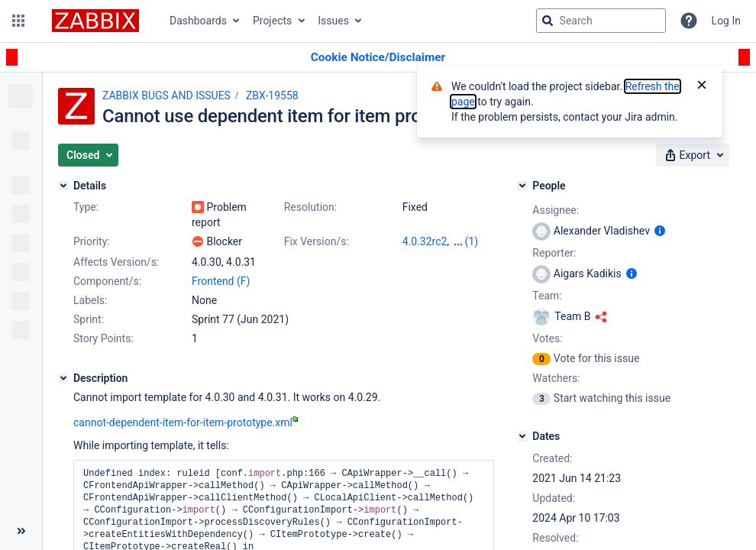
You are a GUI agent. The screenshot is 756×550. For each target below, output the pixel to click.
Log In (726, 21)
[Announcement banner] (378, 58)
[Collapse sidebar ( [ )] (21, 531)
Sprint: (89, 319)
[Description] (63, 378)
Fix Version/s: (317, 241)
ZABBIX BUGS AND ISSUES (166, 95)
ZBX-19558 (272, 95)
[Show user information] (660, 231)
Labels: (90, 300)
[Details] (63, 186)
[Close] (702, 86)
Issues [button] (333, 21)
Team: (547, 296)
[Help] (689, 21)
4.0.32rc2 (425, 241)
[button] (18, 21)
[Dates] (522, 436)
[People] (522, 186)
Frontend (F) (221, 281)
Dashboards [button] (198, 21)
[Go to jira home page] (95, 21)
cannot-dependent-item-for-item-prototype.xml (186, 422)
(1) (472, 241)
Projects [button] (272, 21)
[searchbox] (601, 21)
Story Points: (103, 338)
